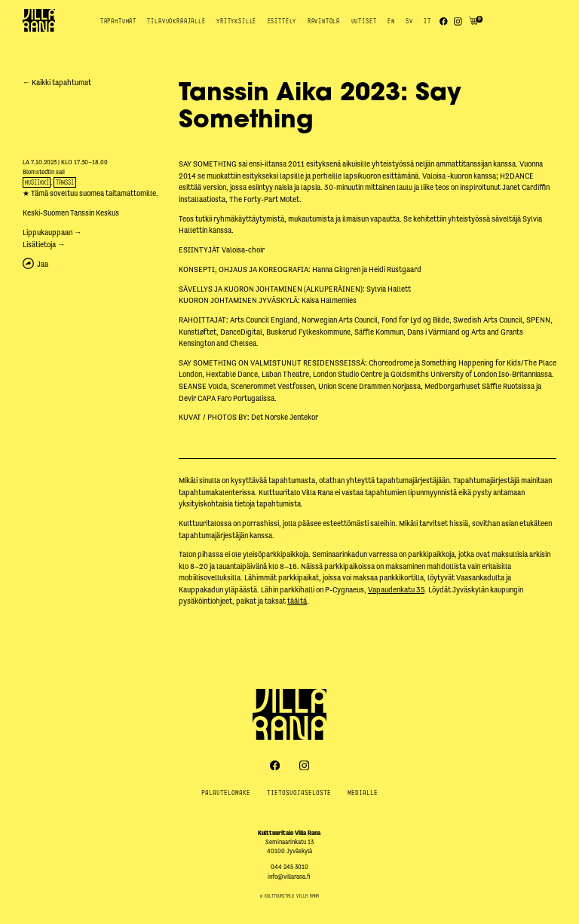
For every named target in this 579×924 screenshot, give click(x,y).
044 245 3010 (289, 867)
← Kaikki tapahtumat (57, 83)
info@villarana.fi (289, 877)
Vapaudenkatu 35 (396, 590)
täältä (297, 601)
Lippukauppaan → (52, 233)
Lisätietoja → (44, 245)
